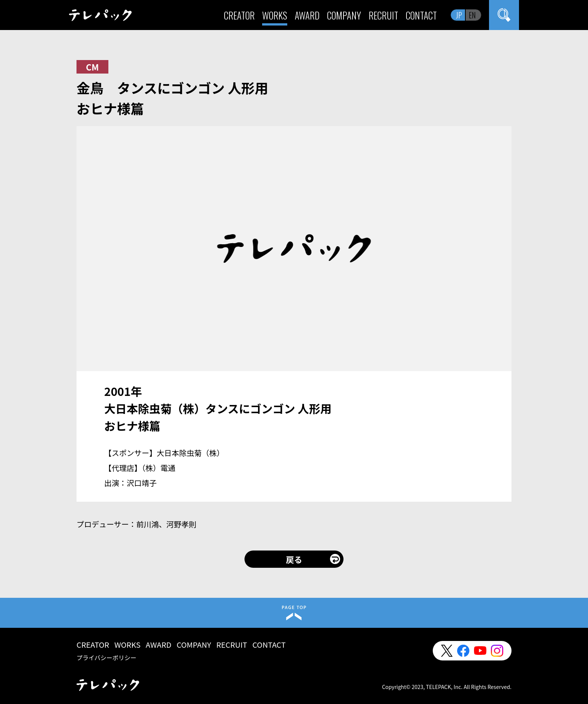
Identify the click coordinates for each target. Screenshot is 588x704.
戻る (294, 559)
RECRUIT (383, 15)
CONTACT (421, 15)
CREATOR (239, 15)
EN (472, 15)
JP (459, 15)
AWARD (307, 15)
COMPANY (344, 15)
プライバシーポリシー (106, 657)
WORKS (275, 15)
